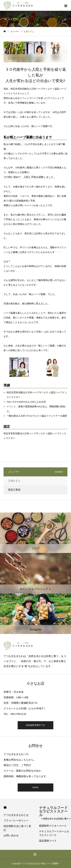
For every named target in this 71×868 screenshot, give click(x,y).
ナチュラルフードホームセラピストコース (54, 833)
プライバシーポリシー (16, 821)
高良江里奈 (14, 490)
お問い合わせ (11, 836)
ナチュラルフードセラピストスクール (55, 813)
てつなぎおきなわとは (16, 815)
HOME (5, 807)
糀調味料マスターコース (53, 826)
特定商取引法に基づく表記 (17, 828)
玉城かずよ (14, 481)
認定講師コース (48, 841)
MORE (36, 787)
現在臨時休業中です (35, 725)
